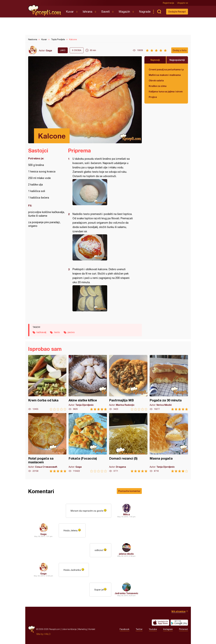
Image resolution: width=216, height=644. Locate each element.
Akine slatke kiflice (88, 383)
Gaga (49, 50)
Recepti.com (45, 10)
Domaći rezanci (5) (128, 443)
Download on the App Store (161, 623)
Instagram (168, 629)
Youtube (153, 629)
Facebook (124, 629)
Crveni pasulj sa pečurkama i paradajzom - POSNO (166, 69)
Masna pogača (169, 443)
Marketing (82, 629)
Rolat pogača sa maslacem (47, 443)
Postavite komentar (129, 491)
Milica (127, 514)
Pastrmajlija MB (128, 383)
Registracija (168, 3)
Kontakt (92, 629)
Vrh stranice (178, 611)
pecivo (71, 332)
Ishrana (87, 12)
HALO (47, 634)
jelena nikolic (126, 554)
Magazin (124, 12)
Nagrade (145, 12)
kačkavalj (41, 332)
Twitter (139, 629)
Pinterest (184, 629)
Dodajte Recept (177, 12)
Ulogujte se (183, 3)
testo (57, 332)
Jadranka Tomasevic (126, 593)
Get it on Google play (179, 623)
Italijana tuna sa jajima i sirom (166, 91)
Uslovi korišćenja (69, 629)
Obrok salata (156, 80)
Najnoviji (155, 60)
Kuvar (70, 12)
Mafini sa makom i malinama (165, 75)
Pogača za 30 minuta (169, 383)
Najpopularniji (177, 60)
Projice (153, 97)
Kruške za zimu (158, 86)
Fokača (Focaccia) (88, 443)
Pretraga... (159, 12)
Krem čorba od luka (47, 383)
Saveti (105, 12)
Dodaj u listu (180, 50)
